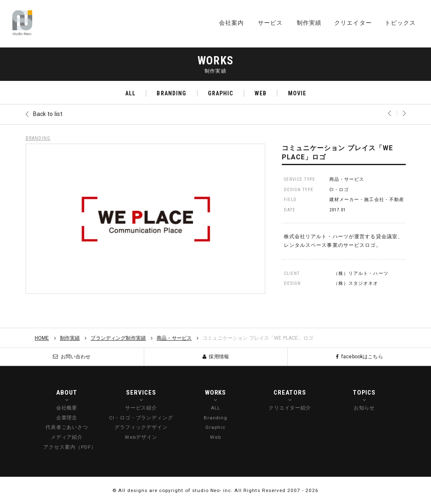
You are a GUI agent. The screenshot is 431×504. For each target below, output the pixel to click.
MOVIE (297, 93)
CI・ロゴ (339, 190)
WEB (261, 93)
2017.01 (338, 210)
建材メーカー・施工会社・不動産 (367, 200)
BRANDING (171, 93)
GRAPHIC (221, 93)
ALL (130, 93)
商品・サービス (347, 179)
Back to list (48, 114)
